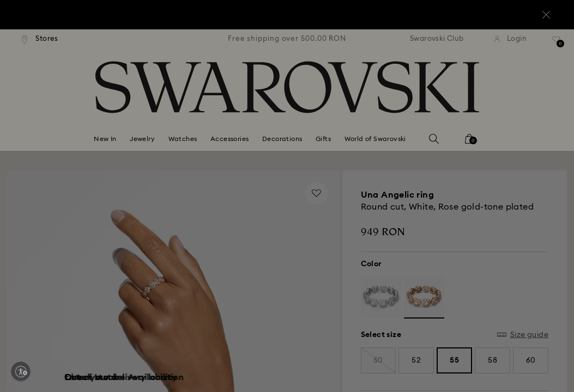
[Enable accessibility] (21, 371)
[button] (467, 132)
